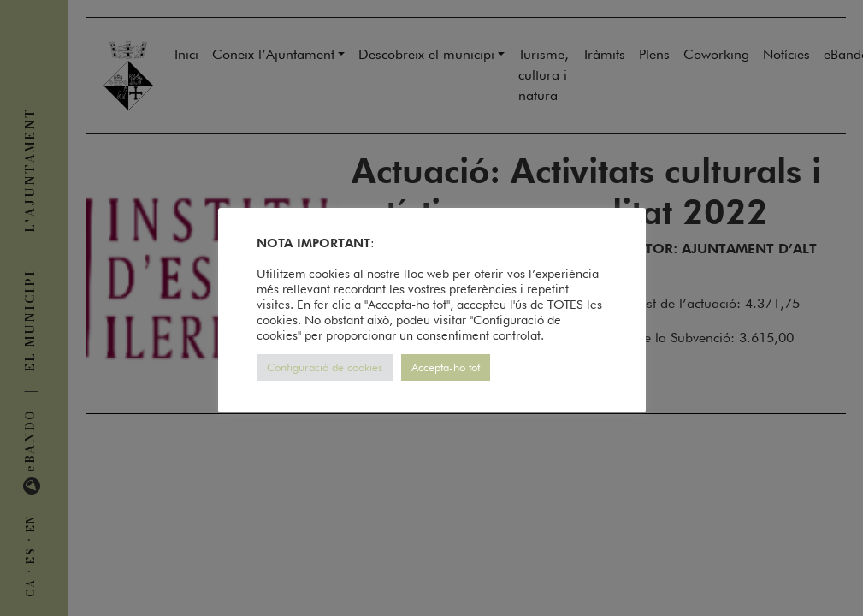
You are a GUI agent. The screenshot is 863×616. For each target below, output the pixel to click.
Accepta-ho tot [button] (446, 367)
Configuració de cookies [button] (325, 367)
